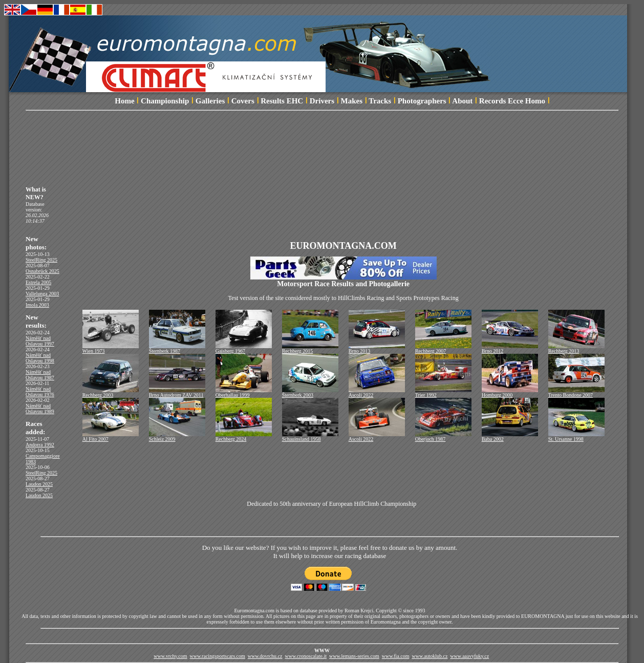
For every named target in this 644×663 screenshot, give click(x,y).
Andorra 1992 (40, 445)
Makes (352, 101)
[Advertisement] (330, 145)
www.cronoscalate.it (306, 656)
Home (124, 101)
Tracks (380, 101)
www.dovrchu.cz (265, 656)
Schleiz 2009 (177, 437)
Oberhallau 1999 (244, 393)
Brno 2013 (377, 349)
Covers (243, 101)
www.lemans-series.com (354, 656)
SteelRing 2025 (41, 260)
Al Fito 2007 (111, 437)
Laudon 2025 (39, 484)
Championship (165, 101)
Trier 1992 (443, 393)
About (462, 101)
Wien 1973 (111, 349)
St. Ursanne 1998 (576, 437)
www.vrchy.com (170, 656)
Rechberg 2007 (443, 349)
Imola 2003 (37, 305)
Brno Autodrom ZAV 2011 (177, 393)
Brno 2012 (510, 349)
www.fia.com (396, 656)
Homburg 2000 (510, 393)
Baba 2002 (510, 437)
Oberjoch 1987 (443, 437)
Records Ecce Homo (512, 101)
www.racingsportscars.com (218, 656)
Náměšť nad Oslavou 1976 (40, 392)
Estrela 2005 (38, 282)
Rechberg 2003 (111, 393)
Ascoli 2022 (377, 393)
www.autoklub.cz (430, 656)
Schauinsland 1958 (310, 437)
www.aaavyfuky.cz (469, 656)
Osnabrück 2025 (42, 271)
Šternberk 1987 (177, 349)
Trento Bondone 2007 (576, 393)
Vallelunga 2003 (42, 294)
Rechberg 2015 (310, 349)
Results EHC (282, 101)
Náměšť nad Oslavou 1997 (40, 341)
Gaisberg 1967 (244, 349)
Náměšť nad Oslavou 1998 (40, 358)
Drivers (322, 101)
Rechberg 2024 (244, 437)
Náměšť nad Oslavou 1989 (40, 409)
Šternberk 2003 (310, 393)
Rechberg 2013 (576, 349)
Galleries (210, 101)
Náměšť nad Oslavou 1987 (40, 375)
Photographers (422, 101)
